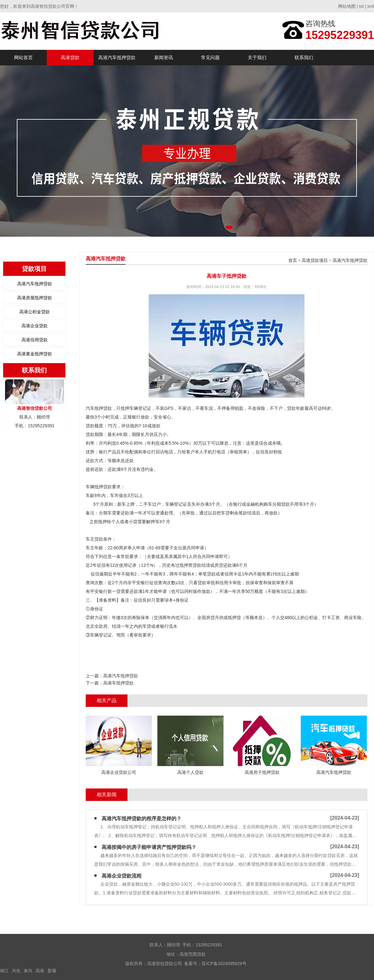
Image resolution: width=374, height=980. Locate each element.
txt (361, 6)
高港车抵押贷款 (118, 683)
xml (371, 6)
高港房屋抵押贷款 (35, 298)
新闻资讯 (164, 57)
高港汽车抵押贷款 (117, 57)
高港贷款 (70, 57)
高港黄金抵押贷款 (35, 354)
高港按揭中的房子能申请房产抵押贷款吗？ (149, 847)
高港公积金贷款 (35, 312)
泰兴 (28, 971)
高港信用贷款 (35, 340)
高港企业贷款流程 (122, 876)
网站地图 (347, 6)
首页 (293, 260)
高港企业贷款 (35, 326)
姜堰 (52, 971)
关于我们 (257, 57)
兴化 (16, 971)
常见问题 (210, 57)
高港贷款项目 (315, 260)
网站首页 (23, 57)
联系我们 (304, 57)
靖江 (4, 971)
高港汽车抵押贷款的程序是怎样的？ (141, 819)
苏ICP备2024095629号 (224, 963)
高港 (40, 971)
